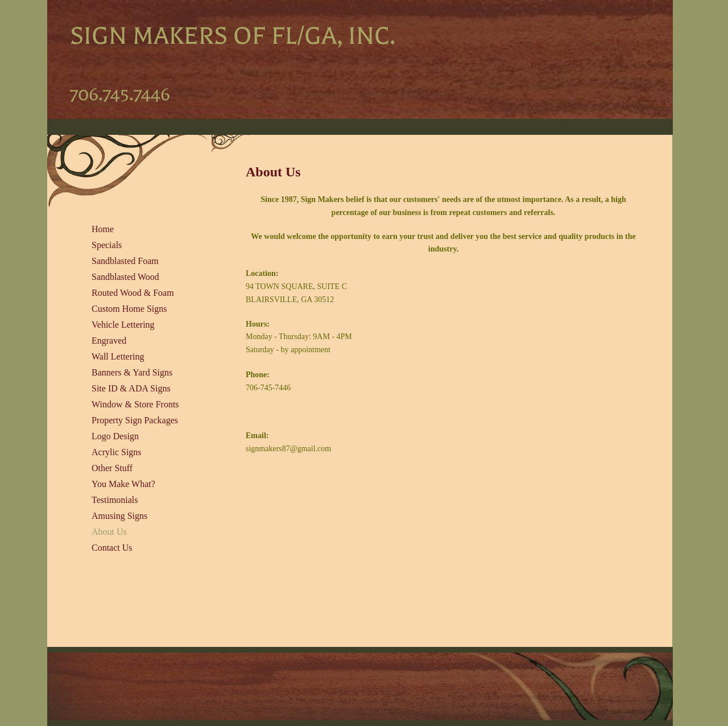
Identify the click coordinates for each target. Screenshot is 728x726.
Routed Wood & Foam (133, 293)
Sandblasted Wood (125, 277)
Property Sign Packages (135, 420)
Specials (107, 245)
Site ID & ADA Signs (131, 388)
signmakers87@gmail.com (288, 449)
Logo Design (115, 436)
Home (103, 229)
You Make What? (123, 484)
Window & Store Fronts (135, 404)
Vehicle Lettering (123, 325)
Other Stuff (112, 468)
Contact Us (112, 548)
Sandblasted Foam (125, 261)
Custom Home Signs (129, 309)
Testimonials (115, 500)
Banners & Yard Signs (132, 372)
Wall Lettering (118, 356)
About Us (109, 532)
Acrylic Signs (117, 452)
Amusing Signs (119, 516)
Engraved (109, 341)
